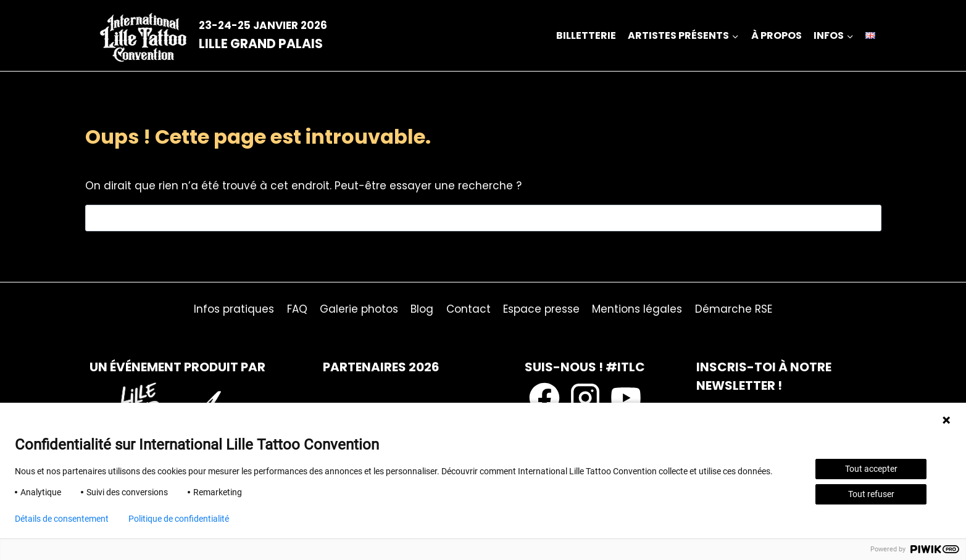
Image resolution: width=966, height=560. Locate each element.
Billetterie (586, 35)
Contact (468, 309)
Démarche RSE (734, 309)
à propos (777, 35)
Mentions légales (637, 309)
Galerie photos (359, 309)
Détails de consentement (62, 519)
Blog (422, 309)
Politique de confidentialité (179, 519)
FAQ (297, 309)
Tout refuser (871, 494)
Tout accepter (871, 469)
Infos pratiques (234, 309)
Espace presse (541, 309)
